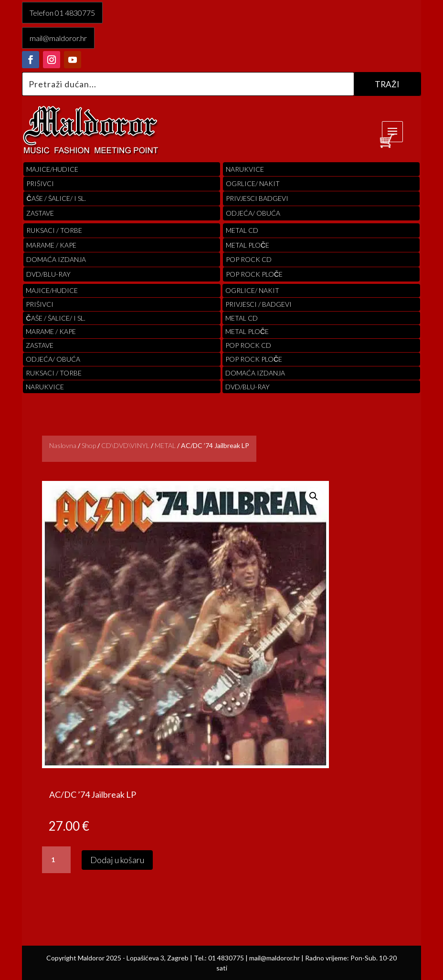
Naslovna (63, 445)
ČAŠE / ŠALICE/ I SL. (56, 198)
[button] (314, 496)
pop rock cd (249, 259)
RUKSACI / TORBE (54, 230)
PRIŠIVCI (40, 183)
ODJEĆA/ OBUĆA (253, 213)
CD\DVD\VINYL (125, 445)
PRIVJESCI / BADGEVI (258, 304)
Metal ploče (248, 245)
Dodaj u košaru (117, 860)
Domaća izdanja (56, 259)
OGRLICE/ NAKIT (253, 183)
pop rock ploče (254, 274)
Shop (89, 445)
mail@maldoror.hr (58, 38)
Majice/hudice (52, 169)
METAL (165, 445)
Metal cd (242, 230)
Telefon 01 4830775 (62, 13)
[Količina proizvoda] (56, 860)
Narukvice (245, 169)
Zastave (40, 213)
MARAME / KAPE (51, 245)
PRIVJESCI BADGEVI (257, 198)
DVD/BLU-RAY (48, 274)
